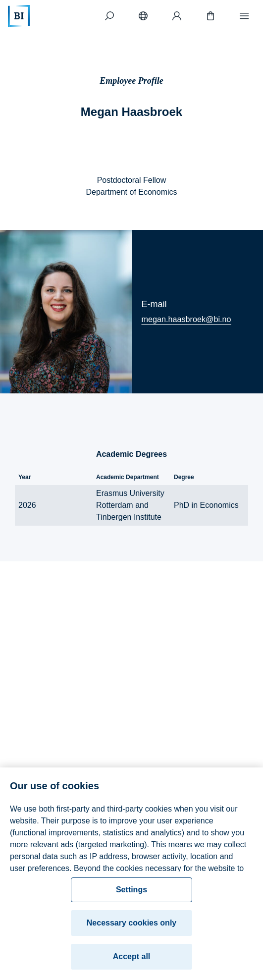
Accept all (132, 960)
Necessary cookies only (131, 926)
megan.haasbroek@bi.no (186, 319)
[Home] (19, 16)
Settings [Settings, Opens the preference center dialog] (131, 893)
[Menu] (244, 16)
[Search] (109, 16)
